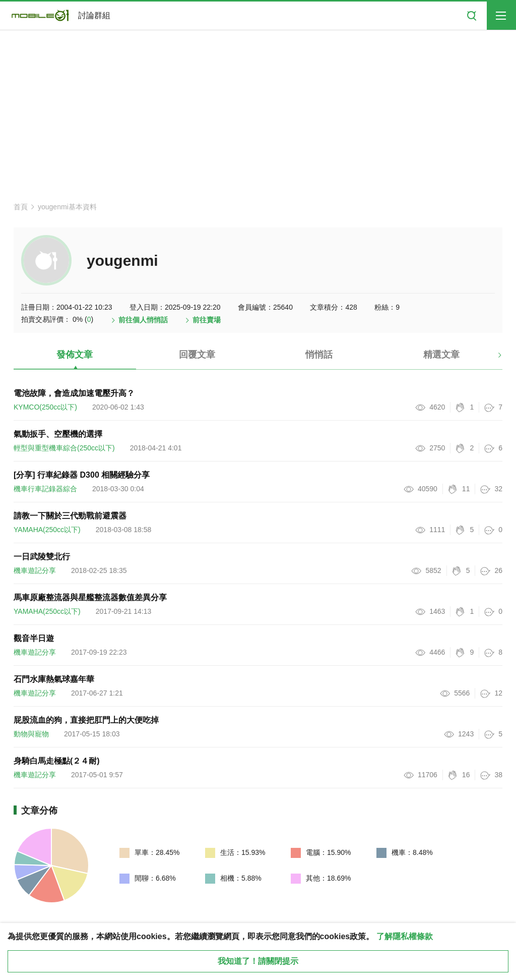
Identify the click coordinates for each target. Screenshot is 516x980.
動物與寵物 (31, 734)
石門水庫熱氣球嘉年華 (54, 679)
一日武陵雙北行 (42, 557)
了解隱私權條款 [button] (405, 936)
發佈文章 (75, 355)
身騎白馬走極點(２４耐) (57, 761)
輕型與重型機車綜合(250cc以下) (64, 448)
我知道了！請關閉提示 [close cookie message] (258, 961)
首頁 (21, 207)
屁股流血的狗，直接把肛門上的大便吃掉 (86, 720)
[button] (491, 359)
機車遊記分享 (35, 570)
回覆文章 (197, 355)
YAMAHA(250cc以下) (47, 530)
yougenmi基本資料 (67, 207)
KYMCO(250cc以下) (45, 407)
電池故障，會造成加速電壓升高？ (74, 393)
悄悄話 (319, 355)
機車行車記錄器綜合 (45, 489)
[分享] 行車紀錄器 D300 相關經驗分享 (82, 475)
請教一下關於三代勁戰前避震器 (70, 516)
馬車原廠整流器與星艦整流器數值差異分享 (90, 597)
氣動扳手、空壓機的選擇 (58, 434)
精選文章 (441, 355)
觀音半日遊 (34, 638)
